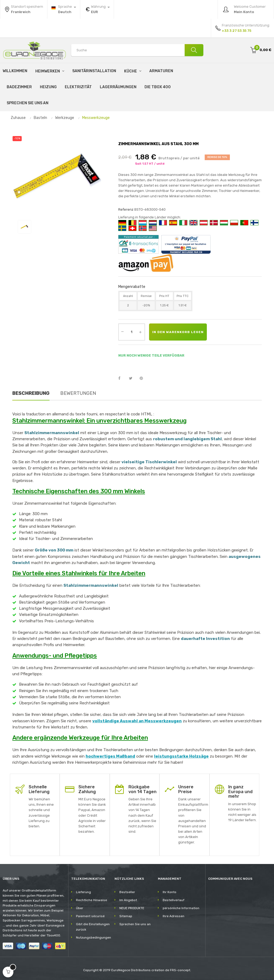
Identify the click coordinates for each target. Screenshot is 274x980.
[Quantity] (132, 332)
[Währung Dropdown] (97, 9)
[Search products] (137, 50)
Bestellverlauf (174, 900)
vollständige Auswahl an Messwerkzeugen (137, 721)
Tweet (133, 379)
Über (80, 908)
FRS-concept (180, 970)
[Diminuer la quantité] (123, 331)
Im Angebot (128, 900)
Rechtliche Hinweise (92, 900)
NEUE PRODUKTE (132, 908)
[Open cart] (8, 972)
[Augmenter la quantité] (140, 332)
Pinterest (144, 379)
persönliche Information (181, 908)
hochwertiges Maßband (110, 756)
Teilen (122, 379)
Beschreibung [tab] (31, 393)
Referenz (126, 209)
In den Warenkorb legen (178, 332)
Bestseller (127, 892)
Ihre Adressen (174, 916)
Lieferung (83, 892)
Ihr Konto (170, 892)
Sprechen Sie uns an (135, 924)
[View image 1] (24, 227)
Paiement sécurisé (90, 916)
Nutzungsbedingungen (94, 937)
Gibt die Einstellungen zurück (93, 927)
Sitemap (126, 916)
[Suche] (194, 50)
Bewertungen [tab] (78, 393)
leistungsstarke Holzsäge (181, 756)
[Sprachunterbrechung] (64, 9)
